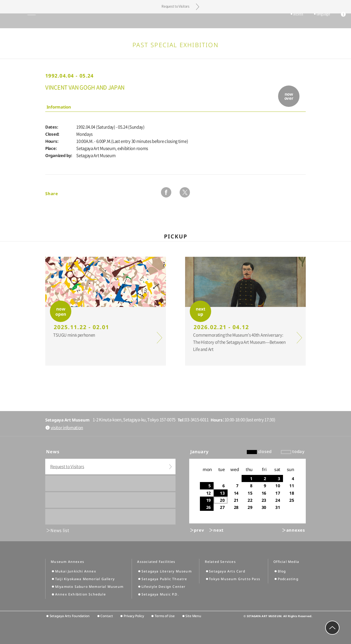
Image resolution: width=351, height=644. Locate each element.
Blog (282, 571)
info (335, 21)
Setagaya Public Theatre (164, 579)
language (315, 21)
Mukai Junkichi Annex (76, 571)
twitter (185, 192)
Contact (107, 616)
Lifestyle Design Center (164, 587)
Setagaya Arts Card (227, 571)
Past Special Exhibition (175, 45)
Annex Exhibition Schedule (80, 594)
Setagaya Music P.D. (160, 594)
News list (60, 530)
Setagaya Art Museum (176, 21)
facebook (166, 192)
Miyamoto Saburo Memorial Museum (89, 587)
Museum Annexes (67, 562)
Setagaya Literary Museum (167, 571)
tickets (269, 21)
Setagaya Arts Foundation (70, 616)
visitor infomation (67, 428)
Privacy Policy (134, 616)
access (290, 21)
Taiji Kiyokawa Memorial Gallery (85, 579)
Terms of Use (165, 616)
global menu (19, 21)
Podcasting (288, 579)
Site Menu (193, 616)
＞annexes (294, 530)
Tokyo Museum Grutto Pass (235, 579)
